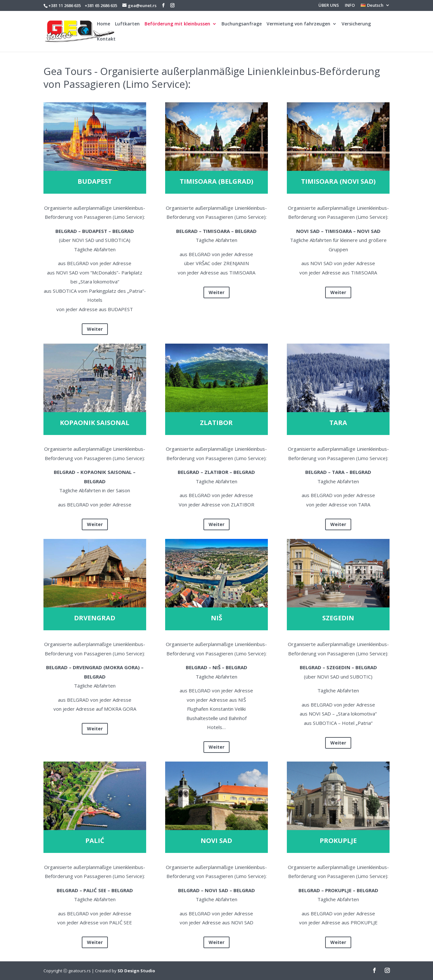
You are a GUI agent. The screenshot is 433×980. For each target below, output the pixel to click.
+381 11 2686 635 (65, 5)
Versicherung (356, 24)
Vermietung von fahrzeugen (298, 24)
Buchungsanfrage (242, 24)
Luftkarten (127, 24)
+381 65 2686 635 (101, 5)
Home (104, 24)
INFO (350, 6)
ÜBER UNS (329, 6)
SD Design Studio (136, 971)
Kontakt (106, 39)
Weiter (95, 329)
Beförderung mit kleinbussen (177, 24)
